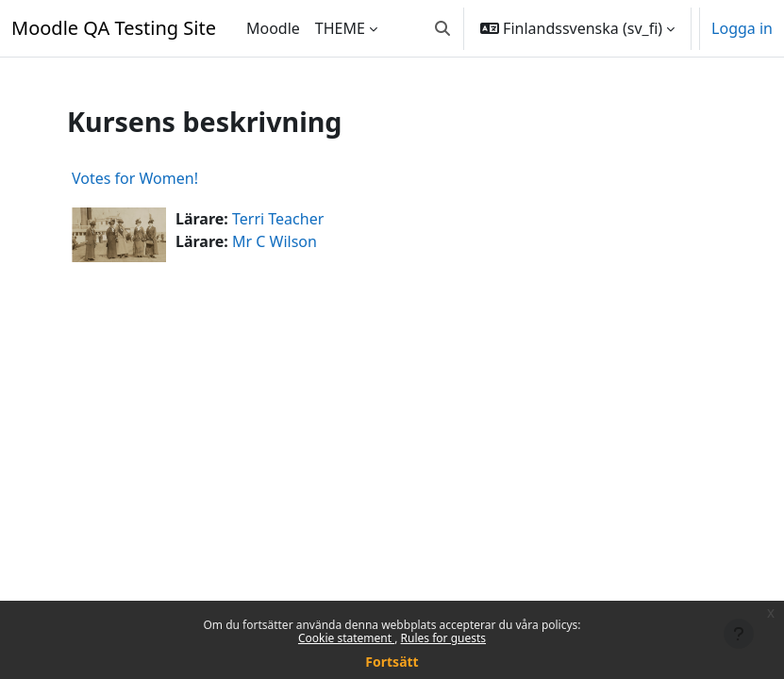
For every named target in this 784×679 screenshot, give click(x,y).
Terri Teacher (278, 219)
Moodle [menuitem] (273, 28)
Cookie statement (346, 638)
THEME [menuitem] (340, 28)
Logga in (742, 28)
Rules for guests (443, 638)
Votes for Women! (135, 178)
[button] (442, 28)
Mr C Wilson (275, 241)
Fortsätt (392, 662)
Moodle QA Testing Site (114, 28)
